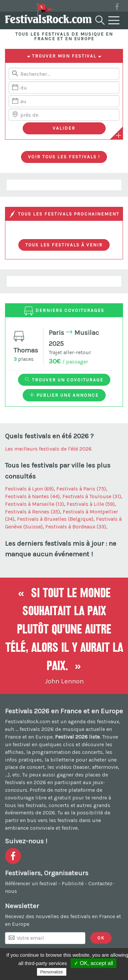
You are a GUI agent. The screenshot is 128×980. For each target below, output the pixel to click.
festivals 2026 (37, 729)
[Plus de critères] (119, 135)
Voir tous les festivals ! (64, 157)
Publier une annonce (64, 395)
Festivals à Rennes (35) (32, 512)
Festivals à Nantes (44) (32, 496)
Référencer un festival (31, 883)
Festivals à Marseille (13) (34, 504)
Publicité (73, 883)
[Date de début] (64, 87)
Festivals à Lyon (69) (29, 489)
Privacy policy (84, 972)
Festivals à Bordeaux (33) (76, 527)
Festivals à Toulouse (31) (92, 496)
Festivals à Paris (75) (81, 489)
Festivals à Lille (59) (91, 504)
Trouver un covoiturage (64, 380)
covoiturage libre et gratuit (38, 798)
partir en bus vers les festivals (41, 820)
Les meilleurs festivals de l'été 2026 (48, 449)
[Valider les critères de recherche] (64, 128)
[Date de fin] (64, 101)
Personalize (52, 972)
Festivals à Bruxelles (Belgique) (55, 519)
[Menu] (114, 21)
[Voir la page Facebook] (117, 8)
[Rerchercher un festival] (64, 74)
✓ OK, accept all (93, 963)
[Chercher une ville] (64, 115)
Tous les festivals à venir (64, 245)
